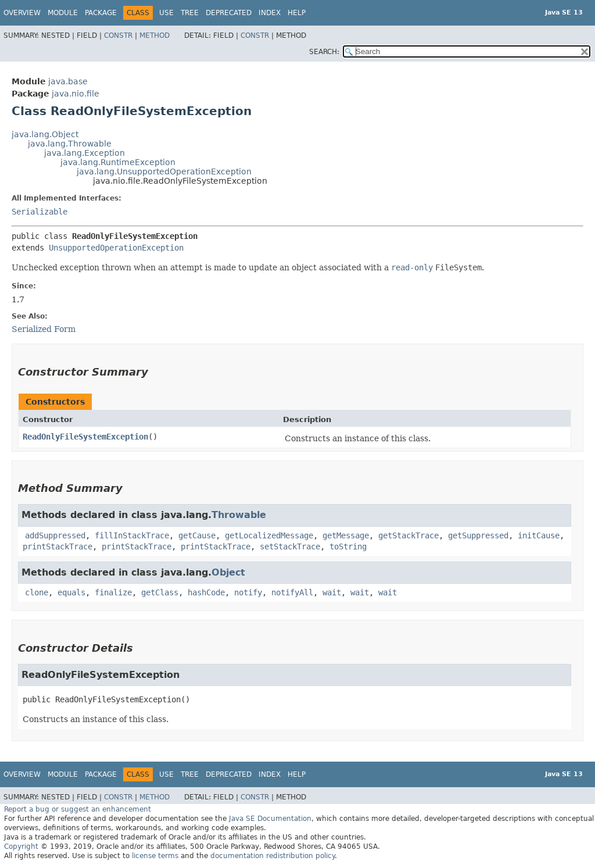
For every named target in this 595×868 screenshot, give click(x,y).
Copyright (21, 846)
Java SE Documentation (270, 819)
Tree (190, 13)
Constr (118, 35)
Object (228, 572)
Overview (22, 13)
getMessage (346, 535)
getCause (197, 535)
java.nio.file (76, 94)
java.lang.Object (45, 134)
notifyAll (292, 592)
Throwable (239, 515)
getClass (160, 592)
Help (297, 13)
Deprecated (229, 13)
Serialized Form (44, 329)
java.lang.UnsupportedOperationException (164, 172)
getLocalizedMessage (269, 535)
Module (63, 13)
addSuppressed (55, 535)
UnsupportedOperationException (116, 248)
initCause (539, 535)
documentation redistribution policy (273, 856)
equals (71, 592)
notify (248, 592)
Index (270, 13)
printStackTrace (58, 546)
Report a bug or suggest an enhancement (78, 809)
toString (348, 546)
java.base (68, 81)
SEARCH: (324, 52)
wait (332, 592)
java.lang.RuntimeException (118, 162)
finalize (113, 592)
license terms (155, 856)
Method (155, 35)
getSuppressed (478, 535)
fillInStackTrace (132, 535)
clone (37, 592)
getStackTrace (408, 535)
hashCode (206, 592)
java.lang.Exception (85, 153)
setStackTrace (290, 546)
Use (166, 13)
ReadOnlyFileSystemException (85, 437)
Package (101, 13)
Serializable (40, 212)
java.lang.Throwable (70, 144)
